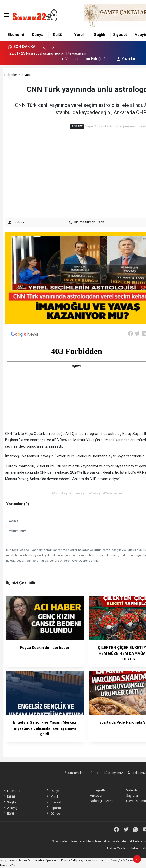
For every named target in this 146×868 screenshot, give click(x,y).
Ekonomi (16, 35)
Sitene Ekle (74, 773)
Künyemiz (113, 773)
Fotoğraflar (97, 59)
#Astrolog (59, 493)
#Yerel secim (112, 493)
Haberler (11, 75)
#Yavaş (95, 493)
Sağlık (100, 35)
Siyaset (120, 35)
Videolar (69, 59)
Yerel (79, 35)
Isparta (54, 808)
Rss (94, 773)
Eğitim (9, 813)
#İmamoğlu (78, 493)
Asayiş (10, 808)
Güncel (53, 813)
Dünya (38, 35)
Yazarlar (126, 59)
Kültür (58, 35)
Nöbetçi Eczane (102, 801)
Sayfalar (132, 795)
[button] (47, 50)
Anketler (96, 795)
